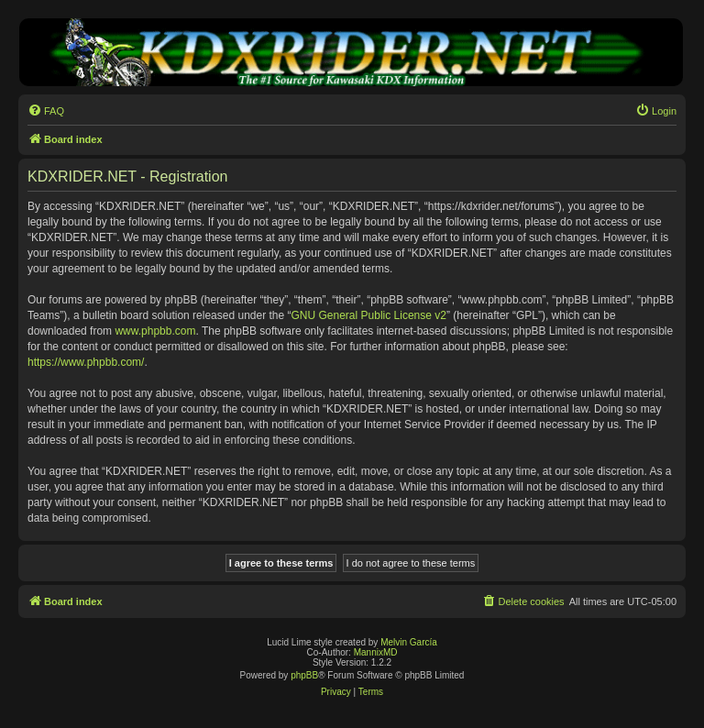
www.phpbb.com (155, 331)
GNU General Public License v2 (369, 315)
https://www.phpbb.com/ (86, 362)
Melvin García (409, 642)
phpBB (304, 675)
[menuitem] (46, 111)
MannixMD (376, 652)
